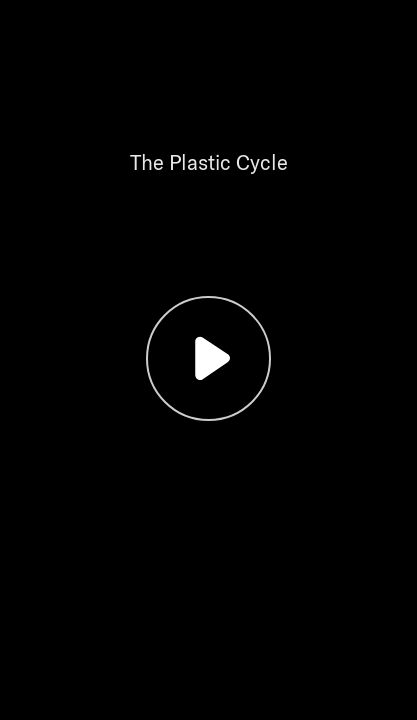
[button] (208, 360)
